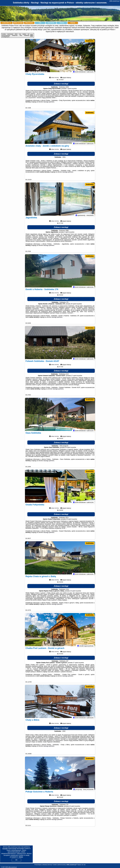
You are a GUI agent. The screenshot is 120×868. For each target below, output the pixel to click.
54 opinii (68, 449)
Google (5, 849)
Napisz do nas (81, 865)
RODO (21, 857)
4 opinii (66, 234)
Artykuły (73, 23)
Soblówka (90, 41)
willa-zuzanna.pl (114, 1)
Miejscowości (29, 23)
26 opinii (74, 306)
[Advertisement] (60, 847)
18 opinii (73, 593)
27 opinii (74, 377)
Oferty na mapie (18, 23)
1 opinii (69, 90)
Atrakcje (62, 23)
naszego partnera (49, 104)
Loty (40, 23)
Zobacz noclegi (61, 86)
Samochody (51, 23)
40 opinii (72, 808)
